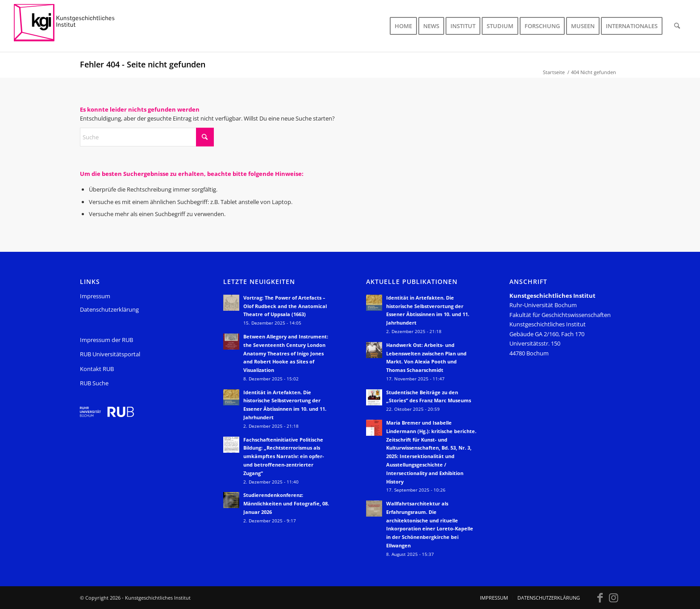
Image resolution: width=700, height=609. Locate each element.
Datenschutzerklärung (109, 309)
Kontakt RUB (97, 369)
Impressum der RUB (106, 340)
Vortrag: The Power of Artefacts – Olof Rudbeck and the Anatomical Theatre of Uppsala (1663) (285, 306)
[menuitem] (403, 26)
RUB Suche (94, 383)
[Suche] (677, 26)
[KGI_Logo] (70, 26)
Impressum (95, 296)
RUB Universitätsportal (110, 354)
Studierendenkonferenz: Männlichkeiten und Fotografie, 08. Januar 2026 (286, 503)
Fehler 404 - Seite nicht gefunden (143, 64)
